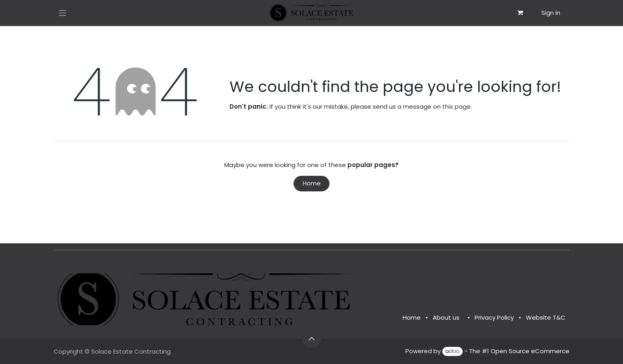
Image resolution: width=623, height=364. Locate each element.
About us (446, 317)
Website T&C (546, 317)
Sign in (551, 13)
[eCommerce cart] (520, 13)
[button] (311, 339)
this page (456, 106)
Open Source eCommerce (530, 351)
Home (312, 183)
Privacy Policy (494, 317)
